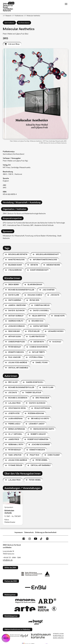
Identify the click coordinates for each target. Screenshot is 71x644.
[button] (35, 94)
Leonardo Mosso (56, 331)
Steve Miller (34, 331)
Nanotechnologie (16, 260)
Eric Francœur (42, 398)
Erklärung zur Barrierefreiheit (46, 532)
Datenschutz (29, 532)
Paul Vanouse (14, 357)
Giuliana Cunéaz (35, 295)
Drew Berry (14, 284)
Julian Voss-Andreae (18, 362)
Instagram (30, 539)
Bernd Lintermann (17, 429)
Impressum (19, 532)
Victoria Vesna (36, 357)
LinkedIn (47, 539)
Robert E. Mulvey (38, 434)
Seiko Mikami (14, 331)
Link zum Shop (14, 44)
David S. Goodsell (41, 310)
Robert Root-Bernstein (38, 439)
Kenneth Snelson (16, 352)
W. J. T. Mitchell (15, 434)
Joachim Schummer (41, 444)
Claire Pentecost (37, 336)
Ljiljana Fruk (14, 403)
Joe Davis (55, 295)
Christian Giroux (42, 305)
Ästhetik (34, 265)
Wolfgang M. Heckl (17, 408)
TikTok (41, 539)
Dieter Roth (39, 342)
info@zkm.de (8, 560)
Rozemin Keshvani (36, 413)
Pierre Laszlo (14, 424)
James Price (14, 439)
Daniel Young (42, 362)
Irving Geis (34, 300)
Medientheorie (53, 265)
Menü (66, 4)
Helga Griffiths (39, 316)
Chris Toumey (54, 455)
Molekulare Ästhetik (18, 254)
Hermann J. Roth (16, 444)
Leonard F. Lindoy (37, 424)
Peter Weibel (42, 460)
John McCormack (17, 326)
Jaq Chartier (48, 290)
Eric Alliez (13, 382)
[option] (14, 508)
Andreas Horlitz (16, 321)
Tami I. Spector (15, 455)
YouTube (35, 539)
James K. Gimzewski (17, 305)
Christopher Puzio (17, 342)
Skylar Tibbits (38, 352)
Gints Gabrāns (15, 300)
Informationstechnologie (45, 260)
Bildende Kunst (15, 265)
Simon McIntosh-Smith (44, 429)
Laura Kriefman (15, 418)
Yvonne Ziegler (15, 465)
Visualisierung (15, 270)
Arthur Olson (15, 336)
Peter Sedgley (15, 347)
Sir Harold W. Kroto (40, 418)
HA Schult (57, 342)
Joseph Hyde (14, 413)
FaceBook (24, 539)
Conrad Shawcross (39, 347)
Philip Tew (34, 455)
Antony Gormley (16, 316)
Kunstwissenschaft (39, 270)
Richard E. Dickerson (18, 398)
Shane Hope (59, 316)
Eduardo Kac (37, 321)
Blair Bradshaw (35, 284)
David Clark (14, 295)
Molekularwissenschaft (47, 254)
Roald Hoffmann (42, 408)
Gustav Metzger (41, 326)
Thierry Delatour (33, 392)
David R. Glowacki (16, 310)
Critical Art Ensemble (18, 368)
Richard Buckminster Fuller (21, 290)
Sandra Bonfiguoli (35, 382)
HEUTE (6, 638)
